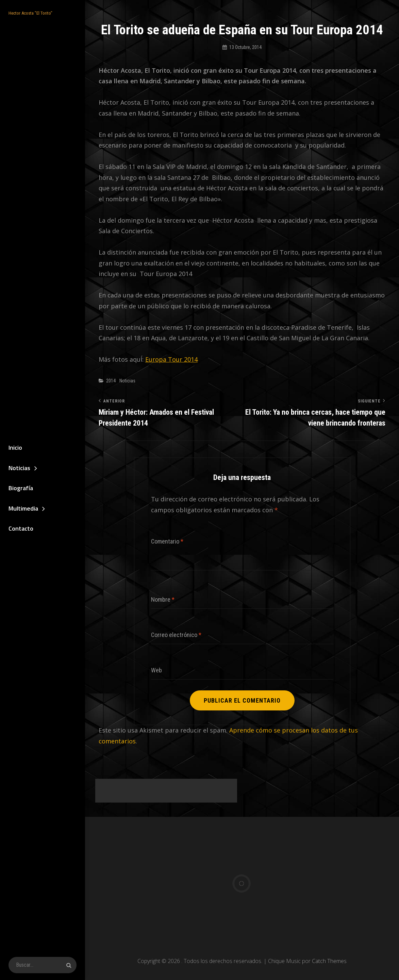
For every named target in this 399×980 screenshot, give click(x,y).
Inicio (15, 448)
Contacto (21, 528)
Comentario (167, 541)
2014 (111, 381)
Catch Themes (329, 961)
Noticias (19, 468)
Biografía (21, 488)
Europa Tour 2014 (171, 359)
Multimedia (23, 508)
